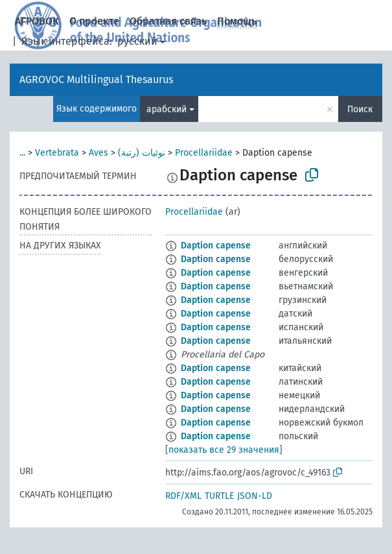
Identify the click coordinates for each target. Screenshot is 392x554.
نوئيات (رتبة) (142, 153)
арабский (167, 109)
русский (137, 41)
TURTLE (219, 496)
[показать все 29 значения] (224, 450)
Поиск (360, 109)
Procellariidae (204, 153)
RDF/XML (183, 496)
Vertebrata (57, 153)
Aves (98, 153)
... (22, 153)
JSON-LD (255, 496)
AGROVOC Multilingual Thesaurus (96, 79)
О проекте (94, 21)
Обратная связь (168, 21)
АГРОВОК (37, 21)
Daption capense (216, 246)
